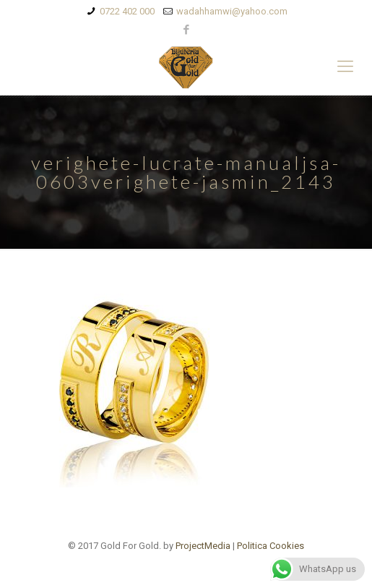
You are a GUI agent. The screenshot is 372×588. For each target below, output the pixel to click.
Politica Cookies (271, 546)
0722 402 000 (127, 11)
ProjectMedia (203, 546)
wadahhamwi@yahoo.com (232, 11)
